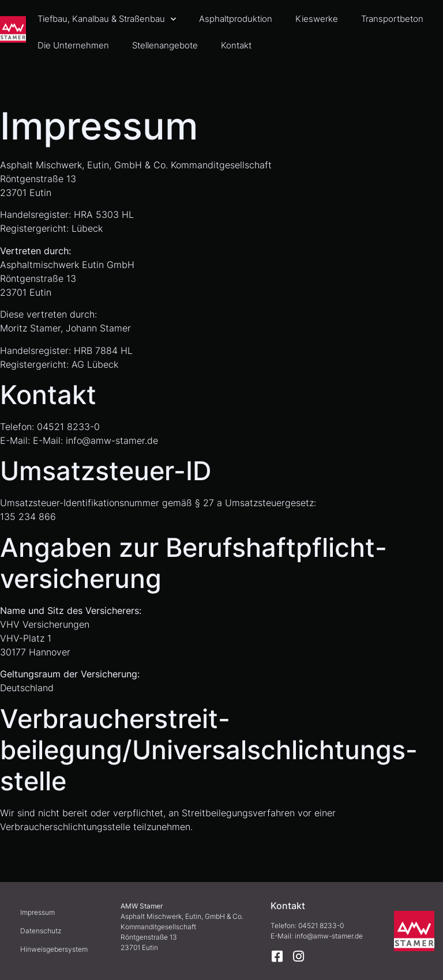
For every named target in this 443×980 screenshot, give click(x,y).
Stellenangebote (165, 45)
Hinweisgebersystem (54, 949)
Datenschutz (41, 931)
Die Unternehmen (73, 45)
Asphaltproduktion (236, 19)
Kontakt (236, 45)
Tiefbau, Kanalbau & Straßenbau (107, 19)
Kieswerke (317, 19)
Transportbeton (392, 19)
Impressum (37, 912)
